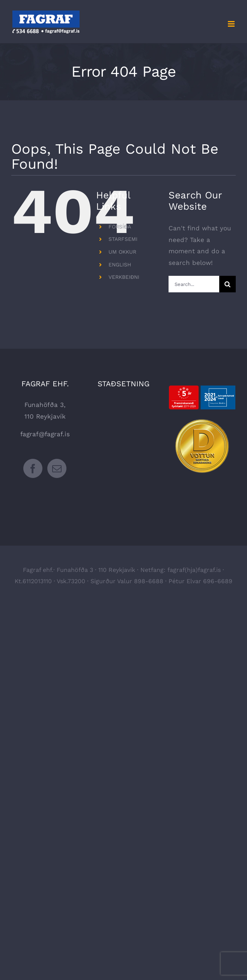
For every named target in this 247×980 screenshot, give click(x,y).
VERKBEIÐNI (124, 277)
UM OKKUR (122, 252)
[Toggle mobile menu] (232, 24)
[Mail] (57, 468)
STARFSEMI (123, 239)
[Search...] (194, 284)
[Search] (227, 284)
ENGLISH (120, 265)
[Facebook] (33, 468)
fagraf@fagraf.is (45, 434)
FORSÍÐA (120, 227)
